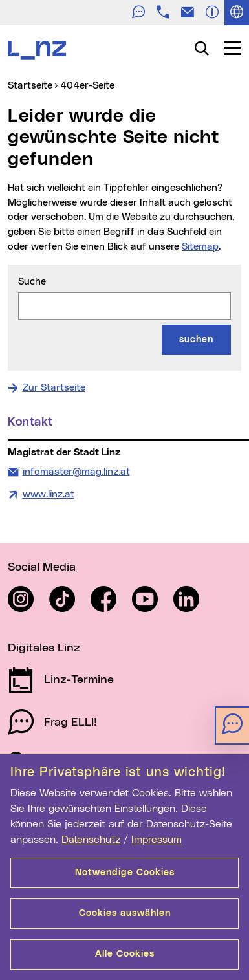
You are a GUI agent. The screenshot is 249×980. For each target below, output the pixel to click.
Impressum (157, 840)
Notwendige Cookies (125, 873)
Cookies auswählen (125, 913)
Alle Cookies (125, 954)
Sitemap (200, 247)
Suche (32, 282)
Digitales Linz (44, 648)
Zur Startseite (54, 388)
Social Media (42, 567)
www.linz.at (49, 495)
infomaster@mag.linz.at (76, 471)
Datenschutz (91, 840)
